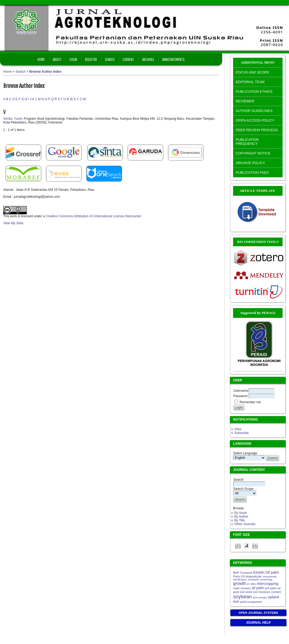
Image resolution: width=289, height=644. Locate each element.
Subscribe (242, 433)
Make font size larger (255, 546)
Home (41, 59)
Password (240, 396)
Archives (148, 59)
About (57, 59)
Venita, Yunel (13, 119)
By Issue (241, 513)
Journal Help (258, 623)
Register (91, 59)
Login (73, 59)
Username (241, 391)
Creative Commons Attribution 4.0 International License (85, 216)
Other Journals (245, 524)
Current (128, 59)
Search (110, 59)
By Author (241, 517)
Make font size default (246, 546)
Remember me (250, 402)
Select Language (245, 453)
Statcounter (133, 216)
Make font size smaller (238, 546)
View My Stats (13, 223)
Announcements (173, 59)
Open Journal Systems (258, 613)
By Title (240, 520)
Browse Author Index (45, 72)
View (238, 429)
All (84, 99)
